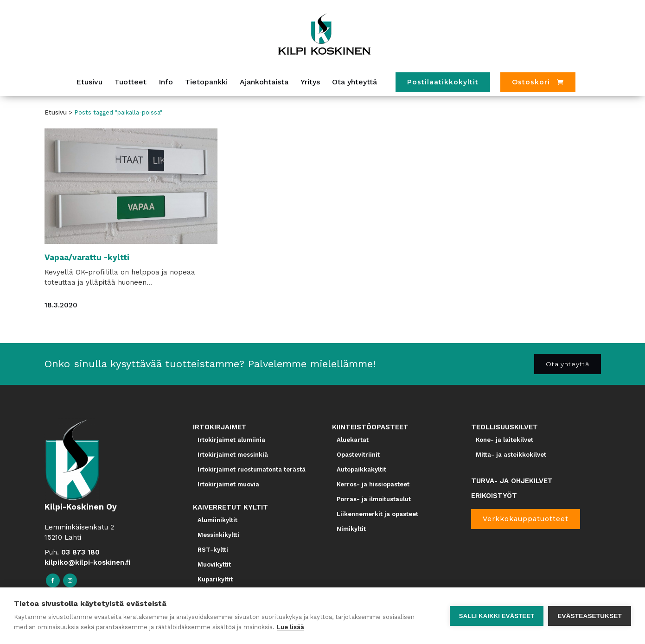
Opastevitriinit (358, 455)
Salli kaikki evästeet (497, 616)
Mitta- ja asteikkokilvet (511, 455)
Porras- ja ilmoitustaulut (374, 499)
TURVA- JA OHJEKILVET (512, 481)
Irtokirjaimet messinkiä (233, 455)
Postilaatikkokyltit (443, 82)
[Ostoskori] (538, 82)
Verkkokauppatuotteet (526, 519)
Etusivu (56, 112)
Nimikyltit (351, 529)
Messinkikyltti (218, 535)
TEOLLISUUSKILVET (505, 427)
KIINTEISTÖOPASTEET (370, 427)
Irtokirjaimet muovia (228, 484)
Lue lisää (291, 627)
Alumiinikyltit (217, 520)
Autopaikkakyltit (361, 469)
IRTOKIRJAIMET (220, 427)
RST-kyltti (213, 550)
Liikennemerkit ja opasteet (377, 514)
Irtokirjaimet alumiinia (231, 440)
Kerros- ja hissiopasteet (373, 484)
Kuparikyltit (215, 579)
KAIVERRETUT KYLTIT (230, 507)
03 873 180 (80, 552)
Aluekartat (353, 440)
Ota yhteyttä (568, 363)
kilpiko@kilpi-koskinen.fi (87, 562)
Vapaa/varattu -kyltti (87, 257)
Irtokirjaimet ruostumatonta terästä (252, 469)
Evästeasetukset (590, 616)
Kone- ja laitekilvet (505, 440)
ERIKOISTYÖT (494, 496)
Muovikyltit (214, 564)
